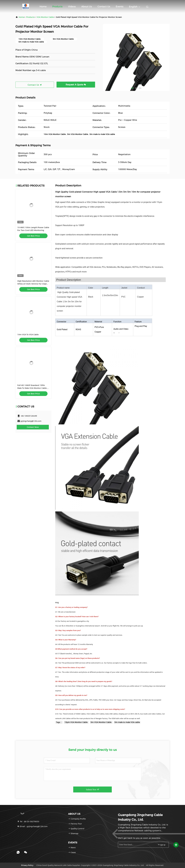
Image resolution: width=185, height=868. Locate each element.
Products (57, 7)
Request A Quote (76, 85)
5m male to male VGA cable (127, 722)
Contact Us (104, 7)
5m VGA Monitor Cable (101, 722)
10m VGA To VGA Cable (28, 335)
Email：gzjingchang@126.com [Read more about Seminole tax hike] (32, 826)
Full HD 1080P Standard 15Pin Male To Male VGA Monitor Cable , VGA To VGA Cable (32, 388)
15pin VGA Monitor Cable (76, 722)
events (120, 7)
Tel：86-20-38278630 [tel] (28, 822)
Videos (72, 7)
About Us (87, 7)
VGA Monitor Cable (45, 17)
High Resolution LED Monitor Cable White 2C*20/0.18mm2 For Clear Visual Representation (33, 284)
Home (43, 7)
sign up (161, 845)
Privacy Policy (27, 865)
